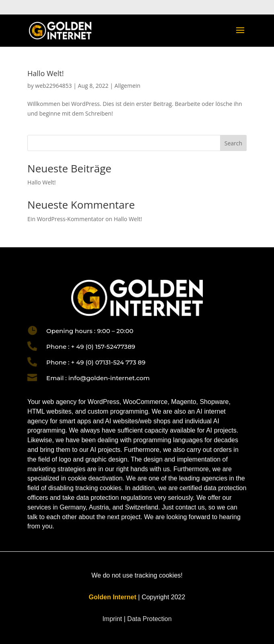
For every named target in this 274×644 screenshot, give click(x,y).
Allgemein (128, 86)
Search (233, 143)
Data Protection (149, 619)
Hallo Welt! (45, 73)
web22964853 (53, 86)
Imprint (113, 619)
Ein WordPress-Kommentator (66, 219)
